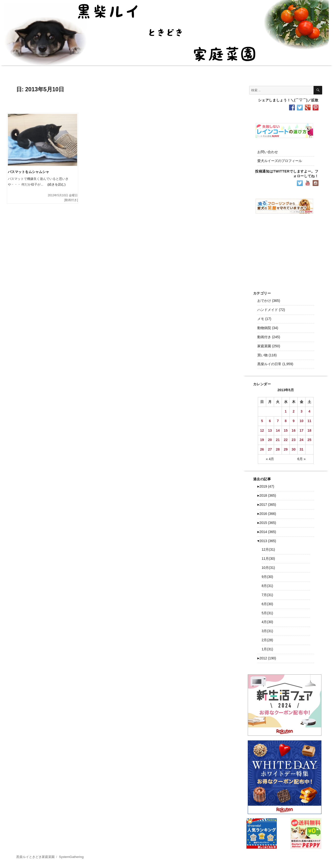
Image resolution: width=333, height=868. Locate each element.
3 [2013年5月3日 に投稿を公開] (302, 411)
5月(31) (268, 613)
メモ (261, 319)
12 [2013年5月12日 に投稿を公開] (262, 430)
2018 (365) (267, 495)
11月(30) (268, 559)
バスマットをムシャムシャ (29, 172)
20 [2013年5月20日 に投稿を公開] (270, 440)
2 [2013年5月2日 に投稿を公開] (294, 411)
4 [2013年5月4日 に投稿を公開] (309, 411)
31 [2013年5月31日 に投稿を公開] (302, 449)
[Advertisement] (286, 248)
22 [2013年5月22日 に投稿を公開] (286, 440)
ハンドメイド (268, 310)
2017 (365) (267, 505)
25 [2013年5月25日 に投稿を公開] (309, 440)
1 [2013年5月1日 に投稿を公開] (286, 411)
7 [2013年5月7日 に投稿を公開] (278, 421)
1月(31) (268, 649)
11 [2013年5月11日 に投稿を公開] (309, 421)
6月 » (301, 459)
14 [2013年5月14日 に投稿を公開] (278, 430)
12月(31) (268, 549)
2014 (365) (267, 532)
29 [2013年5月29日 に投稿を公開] (286, 449)
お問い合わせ (268, 152)
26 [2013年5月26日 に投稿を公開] (262, 449)
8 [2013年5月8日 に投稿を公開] (286, 421)
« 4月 (270, 459)
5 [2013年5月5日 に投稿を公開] (262, 421)
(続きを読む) (54, 184)
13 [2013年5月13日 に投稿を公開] (270, 430)
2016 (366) (267, 514)
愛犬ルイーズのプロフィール (280, 161)
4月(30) (268, 622)
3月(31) (268, 631)
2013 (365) (267, 541)
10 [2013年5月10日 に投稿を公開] (302, 421)
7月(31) (268, 595)
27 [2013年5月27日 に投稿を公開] (270, 449)
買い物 (262, 355)
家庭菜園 (264, 346)
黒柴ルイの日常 (269, 364)
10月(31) (268, 568)
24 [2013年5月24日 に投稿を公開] (302, 440)
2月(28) (268, 640)
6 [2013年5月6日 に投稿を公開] (270, 421)
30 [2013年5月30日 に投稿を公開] (294, 449)
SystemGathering (71, 857)
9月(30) (268, 577)
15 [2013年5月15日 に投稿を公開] (286, 430)
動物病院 (264, 328)
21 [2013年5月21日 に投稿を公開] (278, 440)
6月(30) (268, 604)
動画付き (71, 200)
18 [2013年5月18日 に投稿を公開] (309, 430)
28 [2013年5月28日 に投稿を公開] (278, 449)
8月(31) (268, 586)
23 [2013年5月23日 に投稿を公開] (294, 440)
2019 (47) (266, 486)
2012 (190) (267, 658)
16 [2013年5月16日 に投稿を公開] (294, 430)
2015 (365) (267, 523)
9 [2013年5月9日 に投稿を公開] (294, 421)
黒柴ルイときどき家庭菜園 (35, 857)
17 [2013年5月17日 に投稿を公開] (302, 430)
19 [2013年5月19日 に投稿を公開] (262, 440)
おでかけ (264, 301)
